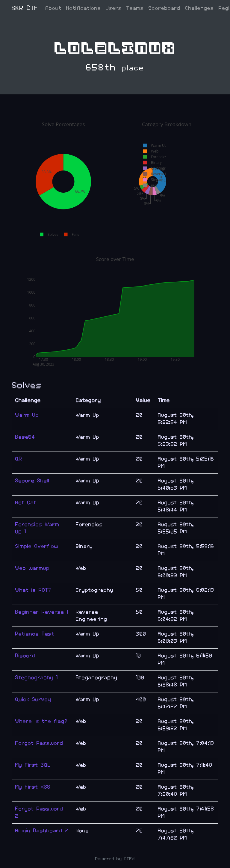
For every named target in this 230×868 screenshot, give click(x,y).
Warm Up (27, 415)
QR (19, 459)
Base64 (25, 437)
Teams (135, 8)
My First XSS (33, 787)
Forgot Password (39, 743)
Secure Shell (32, 481)
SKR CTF (25, 8)
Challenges (199, 8)
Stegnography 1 (37, 678)
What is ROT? (34, 590)
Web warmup (32, 568)
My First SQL (33, 765)
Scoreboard (164, 8)
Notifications (84, 8)
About (53, 8)
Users (114, 8)
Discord (25, 656)
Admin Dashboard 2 (42, 831)
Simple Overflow (37, 546)
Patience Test (35, 634)
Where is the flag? (41, 721)
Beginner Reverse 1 (42, 612)
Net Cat (26, 503)
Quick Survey (33, 699)
